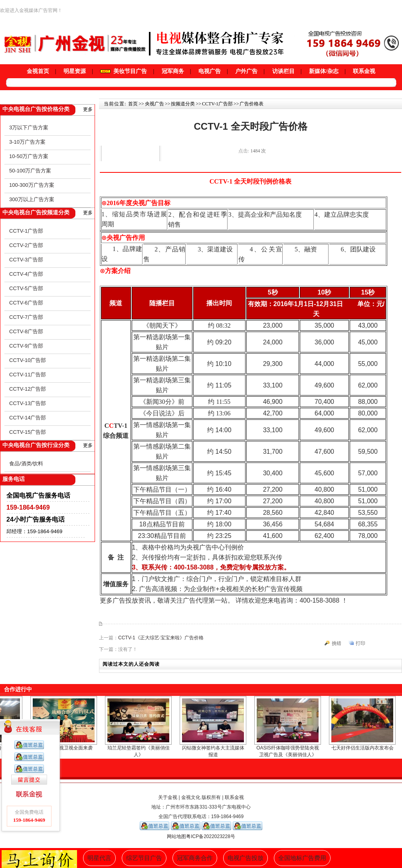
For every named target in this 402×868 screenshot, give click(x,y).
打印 (360, 643)
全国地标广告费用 (302, 858)
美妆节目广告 (124, 71)
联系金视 (364, 71)
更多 (88, 109)
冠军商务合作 (195, 858)
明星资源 (75, 71)
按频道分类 (183, 104)
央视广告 (154, 104)
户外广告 (246, 71)
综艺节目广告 (144, 858)
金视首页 (38, 71)
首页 (133, 104)
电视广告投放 (246, 858)
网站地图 (176, 836)
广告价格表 (251, 104)
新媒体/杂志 (324, 71)
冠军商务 (173, 71)
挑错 (337, 643)
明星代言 (99, 858)
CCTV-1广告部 (217, 104)
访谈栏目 (283, 71)
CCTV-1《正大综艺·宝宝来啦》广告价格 (161, 638)
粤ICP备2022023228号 (211, 836)
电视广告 (210, 71)
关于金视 (168, 797)
